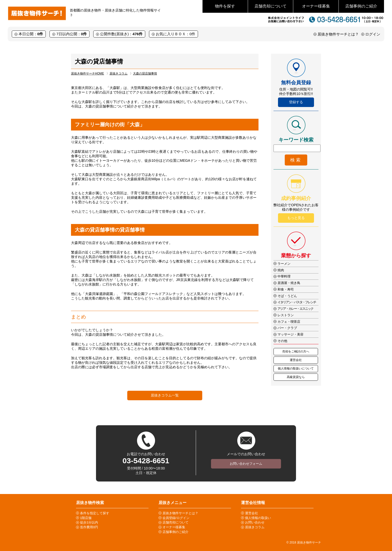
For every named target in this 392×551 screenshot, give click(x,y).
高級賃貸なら (296, 377)
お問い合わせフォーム (246, 464)
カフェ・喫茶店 (289, 322)
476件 (137, 34)
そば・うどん (287, 296)
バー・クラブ (287, 328)
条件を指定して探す (95, 513)
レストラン (286, 315)
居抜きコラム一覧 (165, 395)
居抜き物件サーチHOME (87, 73)
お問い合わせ (255, 522)
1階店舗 (86, 518)
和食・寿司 (286, 289)
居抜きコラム (118, 73)
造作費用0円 (89, 527)
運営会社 (296, 360)
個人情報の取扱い (258, 518)
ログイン (373, 34)
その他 (282, 341)
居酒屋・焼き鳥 (289, 283)
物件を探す (225, 6)
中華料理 (284, 276)
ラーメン (284, 264)
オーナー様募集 (316, 6)
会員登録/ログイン (176, 518)
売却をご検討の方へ (296, 351)
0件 (40, 34)
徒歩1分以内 (89, 522)
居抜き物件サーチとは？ (338, 34)
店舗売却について (270, 6)
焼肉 (281, 270)
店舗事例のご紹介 (361, 6)
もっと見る (296, 218)
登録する (296, 102)
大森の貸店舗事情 (145, 73)
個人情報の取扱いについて (296, 368)
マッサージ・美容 (290, 334)
